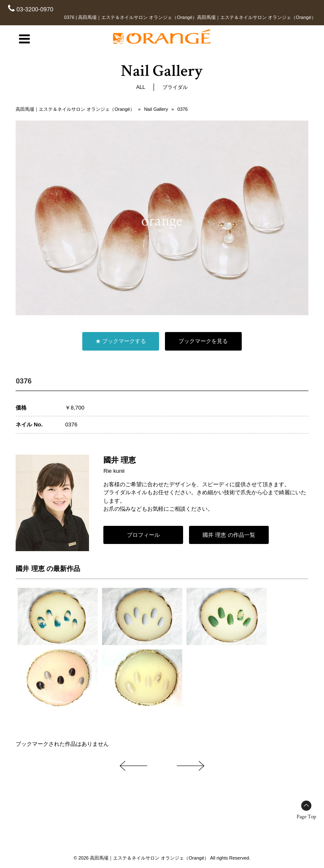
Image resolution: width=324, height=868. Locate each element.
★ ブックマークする (121, 341)
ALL (141, 87)
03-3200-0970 (35, 9)
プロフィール (143, 535)
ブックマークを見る (203, 341)
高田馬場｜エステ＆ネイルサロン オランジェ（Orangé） (75, 109)
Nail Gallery (156, 109)
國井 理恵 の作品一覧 (229, 535)
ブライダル (175, 87)
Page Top (306, 817)
